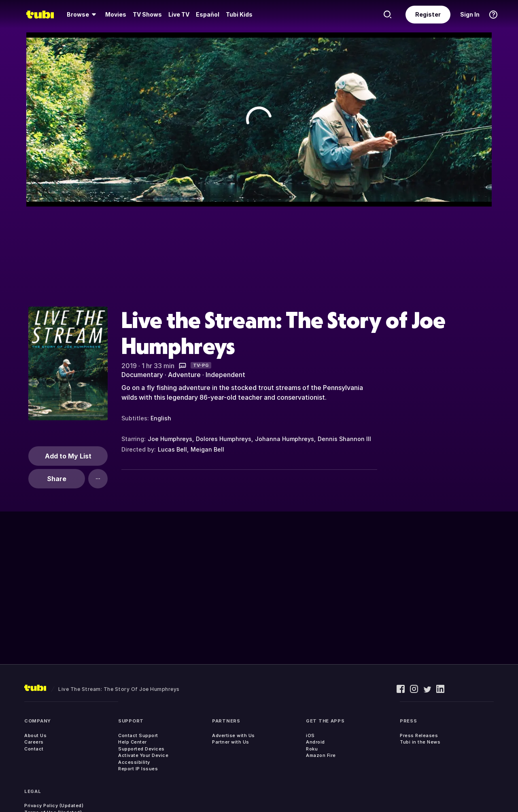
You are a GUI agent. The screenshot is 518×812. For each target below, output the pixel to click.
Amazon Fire (321, 755)
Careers (34, 742)
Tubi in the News (420, 742)
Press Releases (419, 735)
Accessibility (134, 762)
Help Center (133, 742)
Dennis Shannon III (344, 439)
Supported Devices (141, 749)
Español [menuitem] (208, 14)
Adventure (184, 375)
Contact (34, 749)
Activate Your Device (143, 755)
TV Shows (147, 14)
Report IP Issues (138, 769)
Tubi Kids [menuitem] (239, 14)
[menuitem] (83, 15)
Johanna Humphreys (284, 439)
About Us (35, 735)
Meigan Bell (207, 449)
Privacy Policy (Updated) (54, 806)
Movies (116, 14)
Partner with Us (231, 742)
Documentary (142, 375)
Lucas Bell (172, 449)
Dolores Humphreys (224, 439)
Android (315, 742)
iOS (310, 735)
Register (428, 14)
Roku (312, 749)
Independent (225, 375)
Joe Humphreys (170, 439)
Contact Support (138, 735)
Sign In (470, 14)
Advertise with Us (234, 735)
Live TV (179, 14)
